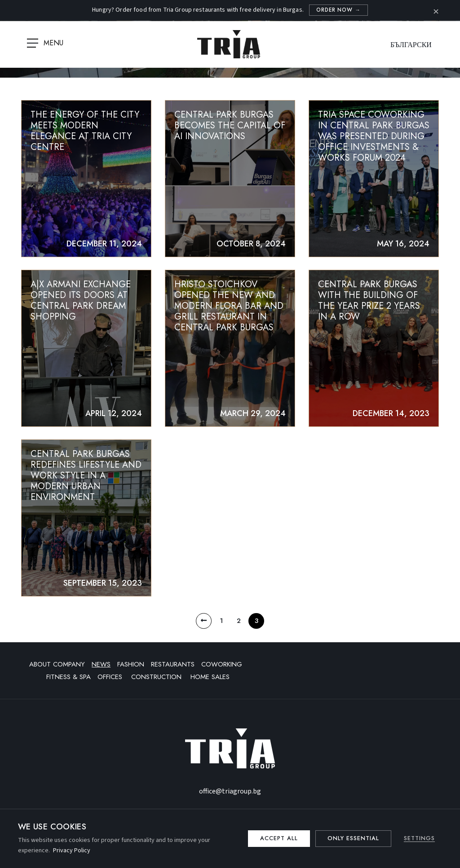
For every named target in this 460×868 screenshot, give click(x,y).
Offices (111, 680)
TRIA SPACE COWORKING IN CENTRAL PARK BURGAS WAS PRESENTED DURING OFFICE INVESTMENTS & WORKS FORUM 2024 (374, 137)
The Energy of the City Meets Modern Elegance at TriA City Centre (85, 131)
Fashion (131, 668)
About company (57, 668)
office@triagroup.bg (230, 795)
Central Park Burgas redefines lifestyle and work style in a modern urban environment (86, 478)
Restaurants (173, 668)
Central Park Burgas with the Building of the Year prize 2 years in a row (369, 302)
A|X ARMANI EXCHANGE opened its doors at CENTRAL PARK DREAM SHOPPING (81, 302)
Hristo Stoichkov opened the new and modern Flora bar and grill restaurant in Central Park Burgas (229, 307)
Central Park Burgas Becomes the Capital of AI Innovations (230, 126)
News (101, 668)
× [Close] (436, 10)
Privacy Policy (72, 850)
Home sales (210, 680)
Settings (419, 839)
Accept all (275, 839)
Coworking (222, 668)
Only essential (351, 839)
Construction (157, 680)
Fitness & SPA (69, 680)
